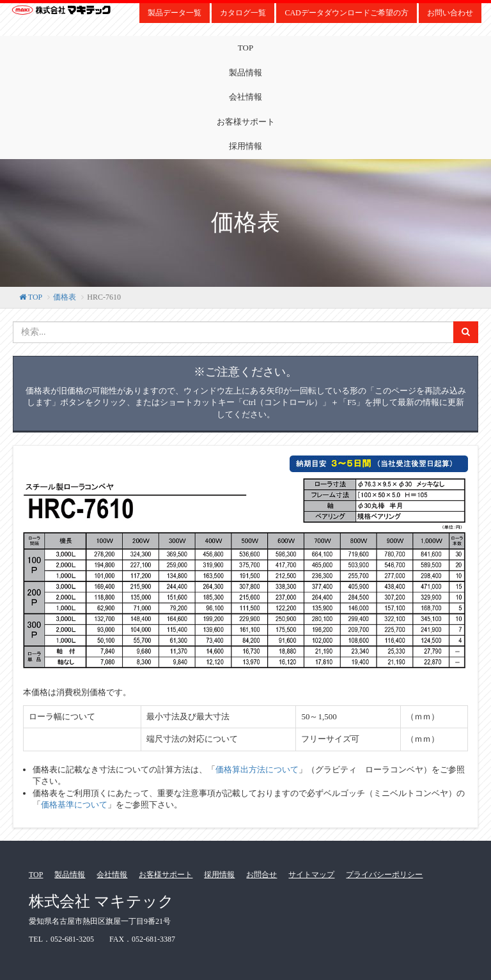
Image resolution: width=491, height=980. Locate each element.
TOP (245, 48)
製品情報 (245, 73)
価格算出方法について (257, 769)
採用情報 (245, 146)
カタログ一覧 (243, 13)
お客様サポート (246, 122)
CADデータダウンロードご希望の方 (346, 13)
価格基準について (74, 805)
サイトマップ (311, 875)
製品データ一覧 (175, 13)
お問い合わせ (450, 13)
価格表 (65, 297)
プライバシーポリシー (384, 875)
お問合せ (261, 875)
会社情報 (245, 97)
